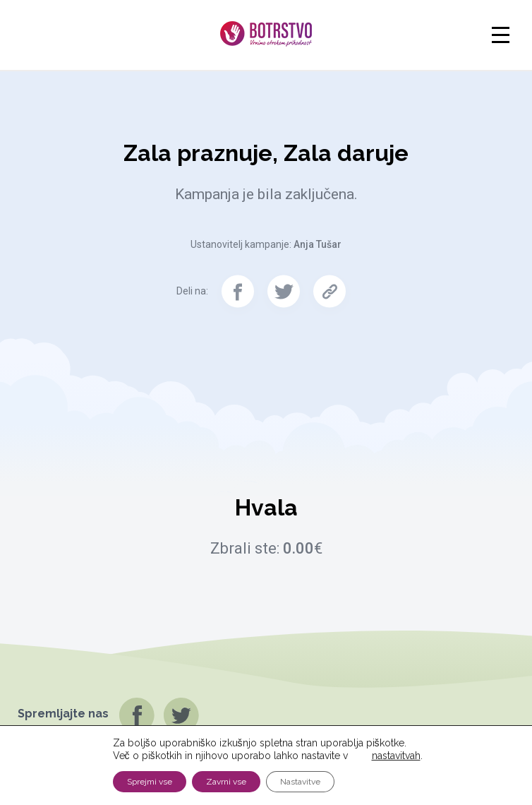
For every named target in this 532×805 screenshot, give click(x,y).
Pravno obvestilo (479, 780)
